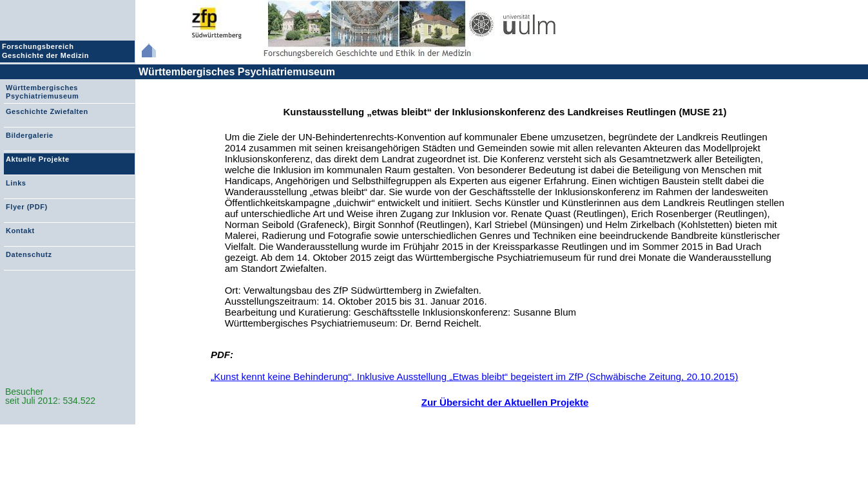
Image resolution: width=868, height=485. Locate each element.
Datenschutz (29, 254)
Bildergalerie (30, 135)
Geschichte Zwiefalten (47, 111)
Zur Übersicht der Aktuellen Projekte (505, 402)
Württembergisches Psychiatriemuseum (237, 72)
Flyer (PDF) (27, 207)
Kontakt (20, 231)
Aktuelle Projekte (38, 159)
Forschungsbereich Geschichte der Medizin (47, 51)
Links (16, 183)
